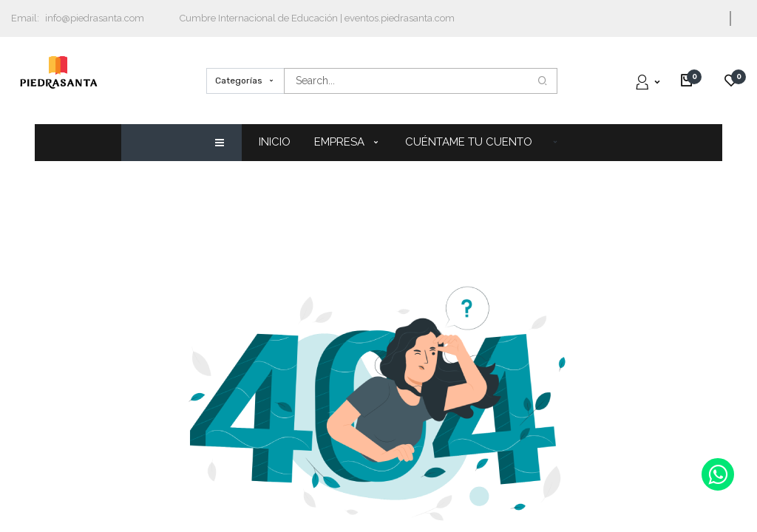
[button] (555, 141)
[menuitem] (281, 142)
